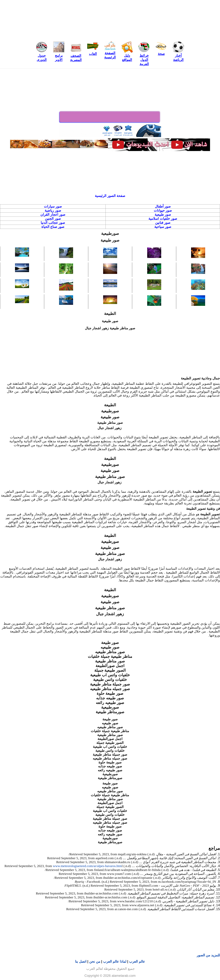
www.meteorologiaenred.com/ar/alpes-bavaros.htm (87, 866)
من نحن (95, 961)
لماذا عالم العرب (115, 961)
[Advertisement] (110, 20)
